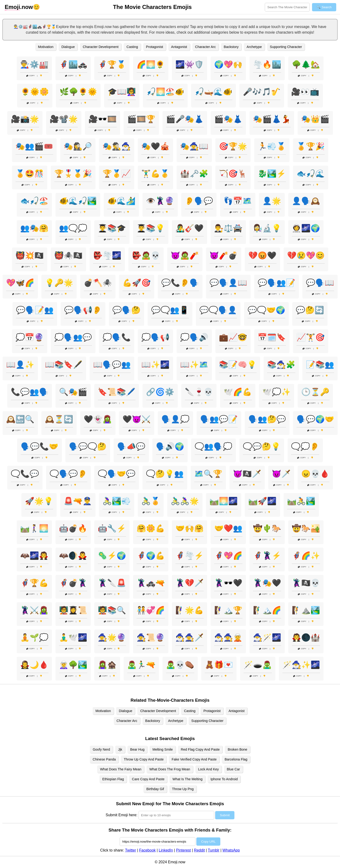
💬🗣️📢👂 (83, 310)
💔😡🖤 (262, 255)
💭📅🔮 (30, 337)
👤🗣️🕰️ (306, 201)
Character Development (101, 47)
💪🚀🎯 (137, 283)
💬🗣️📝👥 (35, 310)
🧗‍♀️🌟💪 (190, 610)
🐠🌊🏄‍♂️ (121, 201)
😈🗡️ (281, 474)
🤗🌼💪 (151, 528)
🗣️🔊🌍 (170, 446)
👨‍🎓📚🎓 (112, 228)
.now (19, 7)
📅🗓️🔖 (272, 337)
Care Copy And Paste (148, 779)
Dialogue (68, 47)
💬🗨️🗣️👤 (218, 310)
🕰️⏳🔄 (59, 419)
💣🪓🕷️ (98, 283)
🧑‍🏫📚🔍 (112, 610)
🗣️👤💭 (175, 419)
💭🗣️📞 (117, 337)
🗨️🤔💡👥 (165, 474)
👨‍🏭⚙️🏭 (34, 64)
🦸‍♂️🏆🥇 (112, 64)
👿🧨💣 (224, 255)
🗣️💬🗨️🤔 (88, 446)
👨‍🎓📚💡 (151, 228)
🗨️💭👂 (305, 446)
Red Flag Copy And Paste (200, 749)
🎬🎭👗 (228, 119)
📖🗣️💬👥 (112, 365)
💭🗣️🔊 (194, 337)
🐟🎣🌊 (311, 174)
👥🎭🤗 (34, 228)
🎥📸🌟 (25, 119)
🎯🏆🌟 (233, 146)
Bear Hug (137, 749)
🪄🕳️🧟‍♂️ (258, 665)
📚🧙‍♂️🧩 (281, 365)
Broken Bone (237, 749)
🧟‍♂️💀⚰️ (180, 665)
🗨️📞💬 (25, 474)
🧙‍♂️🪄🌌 (267, 637)
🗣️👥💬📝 (219, 419)
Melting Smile (162, 749)
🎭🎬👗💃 (272, 119)
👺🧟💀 (146, 255)
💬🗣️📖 (320, 283)
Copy (31, 76)
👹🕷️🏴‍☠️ (68, 255)
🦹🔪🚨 (112, 583)
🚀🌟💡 (39, 501)
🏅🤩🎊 (30, 174)
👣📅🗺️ (238, 201)
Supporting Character (286, 47)
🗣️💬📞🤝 (40, 446)
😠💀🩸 (315, 474)
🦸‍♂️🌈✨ (306, 556)
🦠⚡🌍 (112, 556)
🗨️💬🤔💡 (262, 446)
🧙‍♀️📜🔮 (151, 637)
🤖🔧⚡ (112, 528)
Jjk (120, 749)
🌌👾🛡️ (190, 64)
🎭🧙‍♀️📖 (194, 146)
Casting (132, 47)
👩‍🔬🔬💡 (267, 228)
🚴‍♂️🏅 (151, 501)
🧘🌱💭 (34, 637)
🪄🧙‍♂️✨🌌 (301, 665)
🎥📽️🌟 (64, 119)
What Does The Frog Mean (170, 769)
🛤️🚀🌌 (262, 501)
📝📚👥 (320, 365)
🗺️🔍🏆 (208, 474)
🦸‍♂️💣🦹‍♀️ (73, 583)
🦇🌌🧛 (34, 556)
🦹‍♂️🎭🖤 (267, 583)
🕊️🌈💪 (238, 392)
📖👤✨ (20, 365)
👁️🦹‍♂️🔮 (160, 201)
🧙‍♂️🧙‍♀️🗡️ (190, 637)
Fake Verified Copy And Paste (194, 759)
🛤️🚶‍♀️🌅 (34, 528)
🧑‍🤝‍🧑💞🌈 (151, 610)
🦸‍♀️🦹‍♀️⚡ (267, 556)
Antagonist (179, 47)
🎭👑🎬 (315, 119)
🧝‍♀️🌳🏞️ (73, 665)
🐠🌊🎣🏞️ (78, 201)
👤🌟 (272, 201)
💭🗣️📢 (155, 337)
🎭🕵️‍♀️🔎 (78, 146)
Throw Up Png (183, 789)
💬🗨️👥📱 (170, 310)
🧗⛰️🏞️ (306, 610)
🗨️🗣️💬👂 (68, 474)
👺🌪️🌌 (107, 255)
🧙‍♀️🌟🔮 (112, 637)
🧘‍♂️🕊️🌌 (73, 637)
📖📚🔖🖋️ (64, 365)
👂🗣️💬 (199, 201)
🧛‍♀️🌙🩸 (34, 665)
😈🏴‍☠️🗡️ (247, 474)
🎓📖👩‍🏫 (122, 92)
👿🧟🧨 (185, 255)
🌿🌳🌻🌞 (78, 92)
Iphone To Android (224, 779)
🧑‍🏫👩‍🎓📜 (73, 610)
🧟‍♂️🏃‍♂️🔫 (141, 665)
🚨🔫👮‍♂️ (78, 501)
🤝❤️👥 (228, 528)
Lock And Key (209, 769)
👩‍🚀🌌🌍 (306, 228)
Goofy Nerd (101, 749)
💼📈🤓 (233, 337)
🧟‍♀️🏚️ (107, 665)
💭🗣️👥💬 (73, 337)
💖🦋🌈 (20, 283)
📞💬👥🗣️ (30, 392)
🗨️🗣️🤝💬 (117, 474)
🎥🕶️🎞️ (103, 119)
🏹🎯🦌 (233, 174)
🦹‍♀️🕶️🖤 (228, 583)
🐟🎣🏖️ (34, 201)
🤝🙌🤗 (190, 528)
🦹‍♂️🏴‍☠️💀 (306, 583)
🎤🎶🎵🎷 (262, 92)
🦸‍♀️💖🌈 (228, 556)
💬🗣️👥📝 (277, 283)
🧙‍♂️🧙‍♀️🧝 (228, 637)
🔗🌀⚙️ (160, 392)
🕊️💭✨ (277, 392)
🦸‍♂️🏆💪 (34, 583)
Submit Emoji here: (121, 815)
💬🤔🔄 (310, 310)
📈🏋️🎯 (311, 337)
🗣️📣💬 (131, 446)
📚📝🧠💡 (238, 365)
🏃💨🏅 (272, 146)
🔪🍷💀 (199, 392)
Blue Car (233, 769)
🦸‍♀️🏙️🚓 (73, 64)
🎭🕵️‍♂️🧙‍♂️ (117, 146)
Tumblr (214, 850)
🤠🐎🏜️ (306, 528)
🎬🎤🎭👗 (185, 119)
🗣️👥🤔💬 (267, 419)
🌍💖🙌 (228, 64)
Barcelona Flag (236, 759)
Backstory (231, 47)
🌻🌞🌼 (35, 92)
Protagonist (155, 47)
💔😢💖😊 (306, 255)
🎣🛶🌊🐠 (213, 92)
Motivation (46, 47)
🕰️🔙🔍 (20, 419)
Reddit (199, 850)
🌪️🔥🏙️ (267, 64)
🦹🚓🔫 (151, 583)
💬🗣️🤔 (127, 310)
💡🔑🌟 (59, 283)
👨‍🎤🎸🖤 (190, 228)
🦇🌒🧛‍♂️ (73, 556)
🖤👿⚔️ (137, 419)
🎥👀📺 (305, 92)
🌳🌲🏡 (306, 64)
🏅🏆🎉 (311, 146)
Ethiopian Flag (113, 779)
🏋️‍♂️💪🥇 (155, 174)
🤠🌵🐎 (267, 528)
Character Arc (206, 47)
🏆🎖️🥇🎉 (73, 174)
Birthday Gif (155, 789)
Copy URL (208, 842)
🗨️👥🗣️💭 (213, 446)
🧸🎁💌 (219, 665)
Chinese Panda (104, 759)
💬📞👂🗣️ (180, 283)
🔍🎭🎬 (73, 392)
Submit (225, 815)
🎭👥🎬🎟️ (34, 146)
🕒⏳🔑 (315, 392)
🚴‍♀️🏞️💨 (117, 501)
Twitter (131, 850)
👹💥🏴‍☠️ (30, 255)
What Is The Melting (187, 779)
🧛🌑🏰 (306, 637)
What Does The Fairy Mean (121, 769)
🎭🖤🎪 (155, 146)
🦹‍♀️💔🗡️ (190, 583)
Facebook (147, 850)
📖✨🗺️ (194, 365)
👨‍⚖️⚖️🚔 (228, 228)
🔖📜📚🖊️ (117, 392)
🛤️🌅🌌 (224, 501)
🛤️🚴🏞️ (301, 501)
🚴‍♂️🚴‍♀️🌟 (185, 501)
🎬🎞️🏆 (141, 119)
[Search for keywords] (287, 7)
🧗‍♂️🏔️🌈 (267, 610)
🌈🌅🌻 (151, 64)
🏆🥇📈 (117, 174)
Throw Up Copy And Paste (144, 759)
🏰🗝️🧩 (194, 174)
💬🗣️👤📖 (228, 283)
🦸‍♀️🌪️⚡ (190, 556)
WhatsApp (231, 850)
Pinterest (184, 850)
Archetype (254, 47)
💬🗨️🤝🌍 (266, 310)
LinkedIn (166, 850)
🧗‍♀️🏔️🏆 (228, 610)
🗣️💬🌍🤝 (315, 419)
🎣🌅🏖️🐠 (165, 92)
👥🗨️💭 (73, 228)
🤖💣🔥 (73, 528)
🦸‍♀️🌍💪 (151, 556)
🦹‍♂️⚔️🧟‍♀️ (34, 610)
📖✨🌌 (155, 365)
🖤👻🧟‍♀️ (98, 419)
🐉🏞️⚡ (272, 174)
